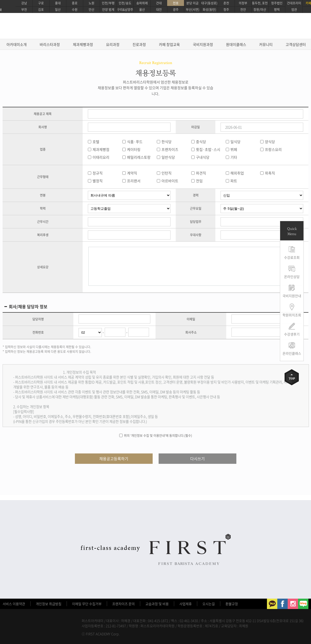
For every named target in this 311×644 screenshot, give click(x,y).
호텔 (96, 142)
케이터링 (134, 149)
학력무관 (129, 209)
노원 (91, 3)
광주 (176, 10)
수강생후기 (292, 334)
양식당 (270, 142)
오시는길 (209, 604)
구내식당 (203, 157)
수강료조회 (292, 257)
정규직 (98, 173)
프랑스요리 (273, 149)
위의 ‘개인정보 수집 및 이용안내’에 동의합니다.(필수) (158, 436)
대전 (159, 10)
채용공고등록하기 (114, 459)
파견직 (201, 173)
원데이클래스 (236, 44)
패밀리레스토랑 (139, 157)
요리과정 (113, 44)
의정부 (243, 3)
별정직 (98, 181)
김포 (41, 10)
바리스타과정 (50, 44)
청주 (226, 10)
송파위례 (142, 3)
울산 (142, 10)
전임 (199, 181)
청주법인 (277, 3)
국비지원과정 (203, 44)
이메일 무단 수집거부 (87, 604)
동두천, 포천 (260, 3)
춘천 (226, 3)
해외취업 (237, 173)
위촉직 (270, 173)
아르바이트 (170, 181)
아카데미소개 (17, 44)
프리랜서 (134, 181)
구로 (41, 3)
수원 (75, 10)
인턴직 (167, 173)
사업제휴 (186, 604)
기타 (234, 157)
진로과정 (139, 44)
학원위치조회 (292, 315)
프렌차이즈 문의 (123, 604)
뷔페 (234, 149)
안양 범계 (108, 10)
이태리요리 (101, 157)
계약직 (132, 173)
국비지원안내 (292, 296)
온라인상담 (292, 276)
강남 (24, 3)
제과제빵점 (101, 149)
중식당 (201, 142)
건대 (159, 3)
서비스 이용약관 (14, 604)
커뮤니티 (266, 44)
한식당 (167, 142)
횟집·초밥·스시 (208, 149)
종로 (75, 3)
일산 (58, 10)
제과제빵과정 (83, 44)
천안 (243, 10)
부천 (24, 10)
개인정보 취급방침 (49, 604)
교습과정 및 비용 (157, 604)
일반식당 (168, 157)
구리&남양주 (125, 10)
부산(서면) (193, 10)
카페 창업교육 (169, 44)
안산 (91, 10)
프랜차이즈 (170, 149)
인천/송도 (125, 3)
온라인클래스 (292, 353)
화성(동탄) (209, 10)
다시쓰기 (197, 459)
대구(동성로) (209, 3)
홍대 (58, 3)
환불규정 (232, 604)
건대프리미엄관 (294, 6)
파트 (234, 181)
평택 (277, 10)
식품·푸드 (135, 142)
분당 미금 (192, 3)
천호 (176, 3)
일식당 (235, 142)
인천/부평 (108, 3)
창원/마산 (260, 10)
